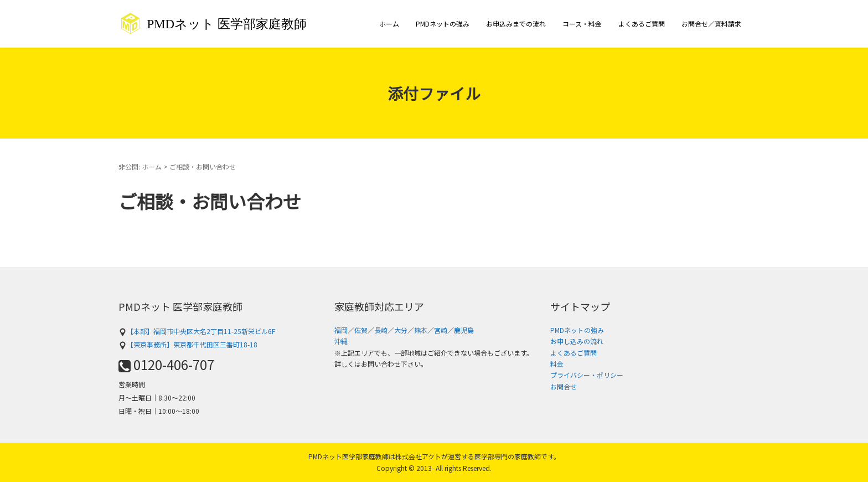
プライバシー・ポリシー (587, 375)
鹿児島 (464, 330)
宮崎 (441, 330)
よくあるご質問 (642, 24)
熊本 (421, 330)
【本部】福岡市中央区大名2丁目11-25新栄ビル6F (197, 331)
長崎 (381, 330)
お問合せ (564, 386)
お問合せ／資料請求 (711, 24)
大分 (401, 330)
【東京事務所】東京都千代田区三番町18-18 (188, 344)
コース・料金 (582, 24)
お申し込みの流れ (577, 341)
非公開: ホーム (140, 166)
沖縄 (341, 341)
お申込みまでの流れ (516, 24)
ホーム (389, 24)
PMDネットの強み (443, 24)
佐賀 (361, 330)
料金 (557, 364)
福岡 (341, 330)
